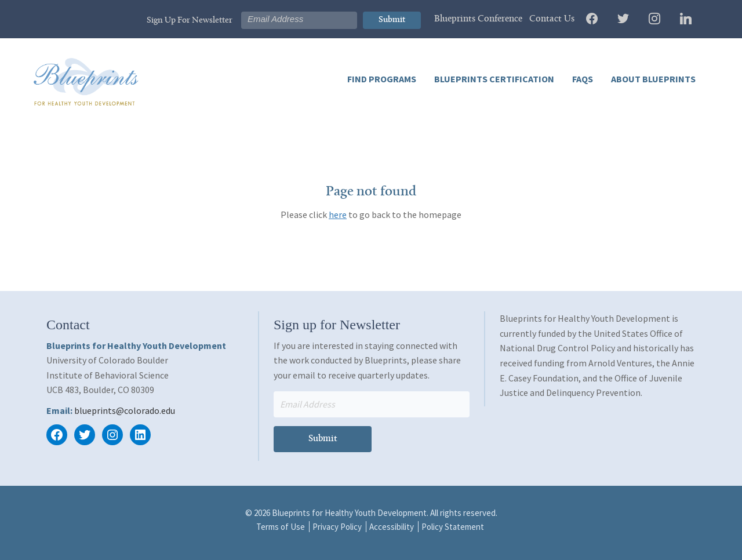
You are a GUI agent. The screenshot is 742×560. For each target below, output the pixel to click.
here (338, 214)
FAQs (582, 79)
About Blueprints (652, 79)
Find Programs (382, 79)
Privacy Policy (337, 527)
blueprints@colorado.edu (125, 410)
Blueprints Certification (493, 79)
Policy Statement (453, 527)
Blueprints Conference (478, 19)
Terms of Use (281, 527)
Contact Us (552, 19)
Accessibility (392, 527)
